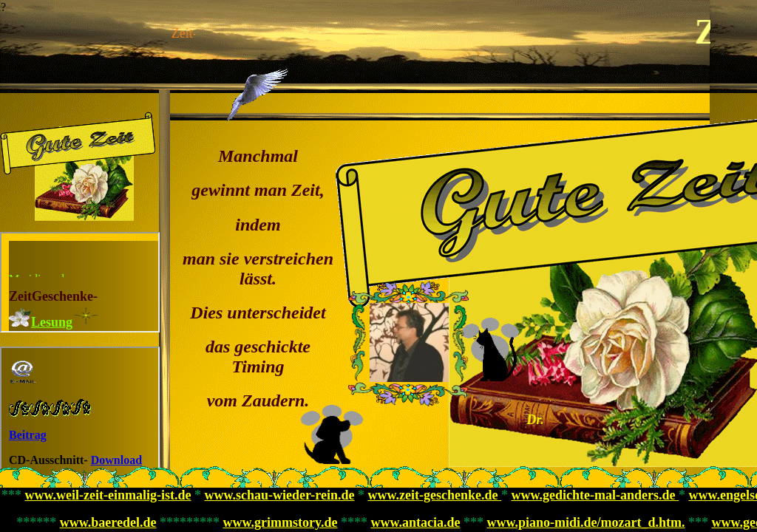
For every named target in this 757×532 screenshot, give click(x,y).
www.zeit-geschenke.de (435, 495)
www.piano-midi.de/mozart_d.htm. (585, 522)
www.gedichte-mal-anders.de (594, 495)
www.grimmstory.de (280, 522)
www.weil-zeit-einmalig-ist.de (108, 495)
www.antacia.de (415, 522)
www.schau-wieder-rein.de (280, 495)
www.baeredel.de (108, 522)
